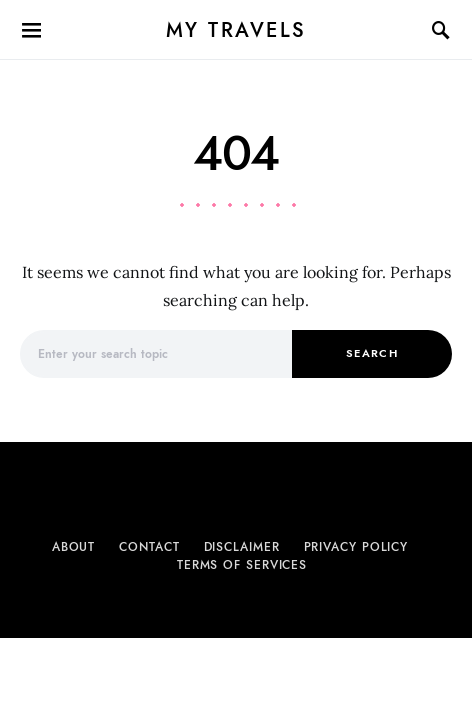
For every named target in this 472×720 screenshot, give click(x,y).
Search (372, 353)
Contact (149, 547)
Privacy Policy (356, 547)
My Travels (236, 30)
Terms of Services (242, 565)
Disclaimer (242, 547)
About (74, 547)
